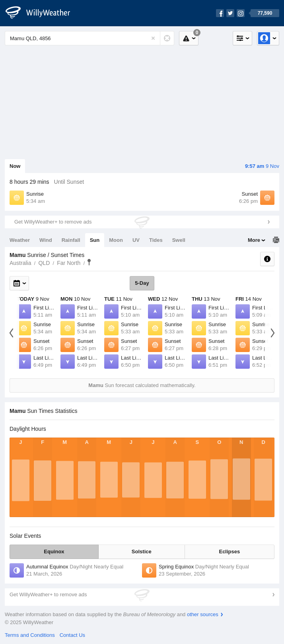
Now (15, 166)
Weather (20, 240)
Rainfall (71, 240)
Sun (95, 240)
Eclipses (229, 552)
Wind (46, 240)
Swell (179, 240)
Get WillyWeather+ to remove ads (53, 222)
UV (136, 240)
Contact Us (72, 635)
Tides (156, 240)
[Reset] (153, 38)
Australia (20, 263)
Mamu (89, 262)
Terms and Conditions (30, 635)
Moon (116, 240)
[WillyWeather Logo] (42, 13)
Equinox (54, 552)
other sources (203, 614)
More (254, 240)
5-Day (142, 283)
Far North (69, 263)
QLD (44, 263)
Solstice (142, 552)
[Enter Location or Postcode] (89, 38)
